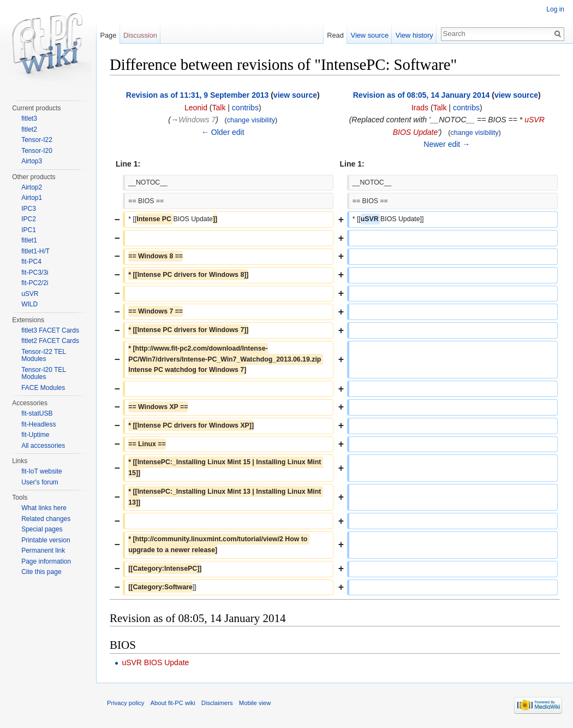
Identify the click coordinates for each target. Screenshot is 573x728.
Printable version (46, 540)
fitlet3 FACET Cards (50, 330)
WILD (29, 304)
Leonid (196, 108)
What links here (44, 508)
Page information (46, 561)
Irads (420, 108)
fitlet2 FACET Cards (50, 341)
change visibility (251, 120)
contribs (245, 108)
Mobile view (255, 703)
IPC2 (29, 219)
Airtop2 (32, 187)
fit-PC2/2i (35, 283)
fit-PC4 (31, 262)
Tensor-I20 (37, 151)
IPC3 (29, 209)
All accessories (43, 446)
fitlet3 (29, 119)
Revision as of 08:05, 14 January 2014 (422, 95)
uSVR (30, 294)
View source (370, 35)
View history (414, 35)
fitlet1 (29, 240)
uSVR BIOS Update (155, 662)
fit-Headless (38, 424)
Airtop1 (32, 198)
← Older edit (223, 132)
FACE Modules (43, 388)
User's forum (40, 482)
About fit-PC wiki (173, 703)
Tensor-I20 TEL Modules (43, 374)
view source (295, 95)
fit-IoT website (41, 471)
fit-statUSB (37, 413)
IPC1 (29, 230)
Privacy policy (126, 703)
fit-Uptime (35, 435)
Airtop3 (32, 161)
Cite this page (41, 572)
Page (108, 35)
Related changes (46, 519)
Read (335, 35)
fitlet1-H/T (35, 251)
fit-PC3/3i (35, 273)
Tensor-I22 (37, 140)
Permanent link (43, 551)
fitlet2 (29, 129)
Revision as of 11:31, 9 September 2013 (197, 95)
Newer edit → (447, 144)
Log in (555, 9)
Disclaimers (217, 703)
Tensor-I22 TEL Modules (43, 356)
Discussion (140, 35)
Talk (219, 108)
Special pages (42, 529)
